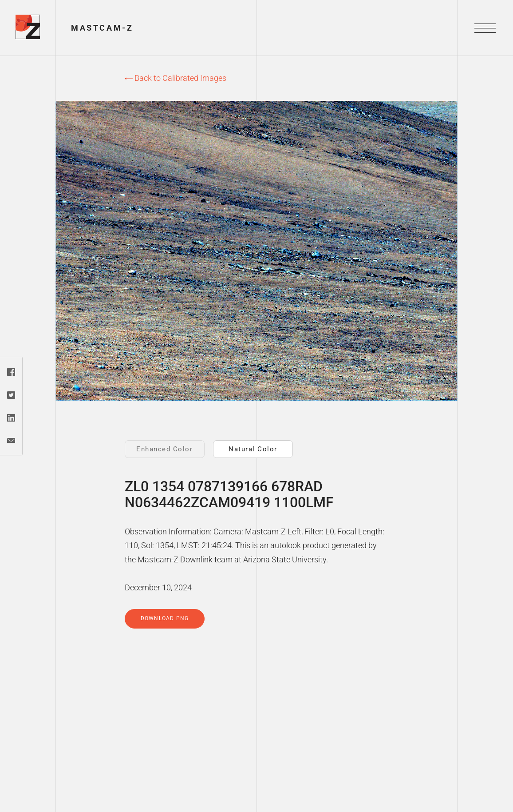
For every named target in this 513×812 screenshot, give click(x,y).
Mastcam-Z (102, 28)
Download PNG (165, 618)
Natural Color (253, 449)
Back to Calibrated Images (176, 78)
